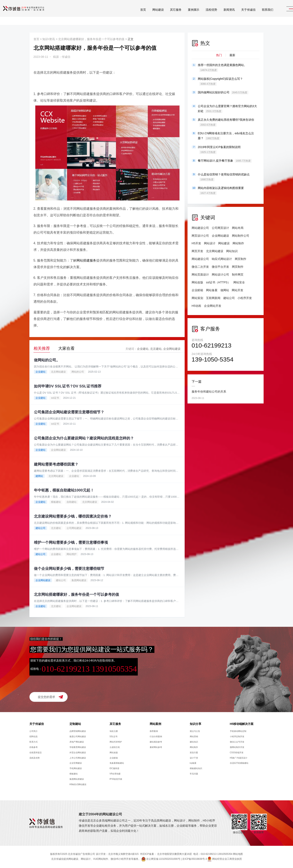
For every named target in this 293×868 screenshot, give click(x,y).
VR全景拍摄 (115, 774)
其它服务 (166, 14)
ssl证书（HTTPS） (218, 282)
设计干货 (194, 758)
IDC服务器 (114, 769)
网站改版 (197, 282)
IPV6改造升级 (116, 779)
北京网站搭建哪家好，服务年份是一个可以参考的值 (91, 39)
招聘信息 (34, 737)
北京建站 (156, 349)
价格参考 (34, 747)
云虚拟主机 (115, 747)
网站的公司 (78, 372)
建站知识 (194, 742)
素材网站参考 (156, 747)
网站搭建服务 (86, 260)
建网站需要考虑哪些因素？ (56, 464)
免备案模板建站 (117, 763)
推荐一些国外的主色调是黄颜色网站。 (222, 68)
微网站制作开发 (237, 747)
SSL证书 (114, 737)
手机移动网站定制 (238, 732)
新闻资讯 (219, 14)
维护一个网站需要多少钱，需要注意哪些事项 (71, 543)
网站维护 (72, 554)
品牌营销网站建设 (78, 732)
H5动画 (196, 306)
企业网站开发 (213, 306)
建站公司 (41, 528)
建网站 (39, 476)
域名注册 (114, 732)
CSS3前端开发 (237, 753)
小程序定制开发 (237, 737)
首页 (133, 14)
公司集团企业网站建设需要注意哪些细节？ (69, 412)
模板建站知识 (196, 769)
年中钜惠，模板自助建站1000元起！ (64, 490)
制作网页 (238, 275)
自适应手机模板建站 (239, 763)
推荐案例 (154, 732)
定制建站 (75, 724)
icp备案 (193, 763)
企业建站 (143, 349)
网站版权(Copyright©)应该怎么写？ (220, 81)
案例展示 (184, 14)
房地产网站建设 (77, 742)
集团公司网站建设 (78, 737)
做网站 (225, 290)
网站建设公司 (200, 228)
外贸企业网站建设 (78, 753)
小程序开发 (245, 298)
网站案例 (155, 724)
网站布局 (238, 228)
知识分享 (196, 724)
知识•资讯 (49, 39)
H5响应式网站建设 (78, 785)
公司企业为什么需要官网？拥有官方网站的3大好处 (227, 109)
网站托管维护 (116, 742)
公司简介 (34, 732)
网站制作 (238, 243)
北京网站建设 (58, 372)
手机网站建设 (76, 769)
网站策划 (197, 298)
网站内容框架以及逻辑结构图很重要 (221, 191)
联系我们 (258, 14)
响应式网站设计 (222, 259)
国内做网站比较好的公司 (223, 93)
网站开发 (238, 290)
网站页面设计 (200, 275)
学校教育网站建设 (78, 747)
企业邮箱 (197, 290)
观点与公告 (195, 732)
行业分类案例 (156, 737)
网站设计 (210, 243)
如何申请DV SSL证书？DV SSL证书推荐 (68, 386)
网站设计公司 (220, 275)
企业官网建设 (76, 763)
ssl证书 (55, 398)
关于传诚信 (238, 14)
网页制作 (241, 259)
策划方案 (194, 753)
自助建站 (72, 502)
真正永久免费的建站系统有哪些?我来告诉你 (226, 122)
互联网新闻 (213, 298)
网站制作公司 (241, 236)
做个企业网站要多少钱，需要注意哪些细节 (69, 569)
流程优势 (201, 14)
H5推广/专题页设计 (239, 758)
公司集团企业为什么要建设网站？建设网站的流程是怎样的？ (84, 438)
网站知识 (232, 251)
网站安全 (239, 282)
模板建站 (56, 502)
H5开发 (196, 243)
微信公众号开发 (237, 742)
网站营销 (194, 737)
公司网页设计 (220, 228)
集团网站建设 (79, 581)
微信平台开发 (220, 267)
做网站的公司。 (47, 360)
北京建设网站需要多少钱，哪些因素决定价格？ (73, 517)
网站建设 (148, 14)
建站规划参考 (156, 742)
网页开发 (197, 251)
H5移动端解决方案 (242, 724)
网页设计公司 (200, 236)
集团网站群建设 (77, 779)
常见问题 (194, 774)
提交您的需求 (46, 697)
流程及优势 (35, 758)
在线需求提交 (36, 753)
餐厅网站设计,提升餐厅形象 (225, 161)
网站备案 (212, 290)
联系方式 (34, 742)
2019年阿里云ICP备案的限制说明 (219, 150)
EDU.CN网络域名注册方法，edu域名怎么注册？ (226, 136)
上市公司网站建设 (78, 758)
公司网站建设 (74, 528)
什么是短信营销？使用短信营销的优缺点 (224, 177)
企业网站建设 (172, 349)
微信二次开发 (200, 267)
